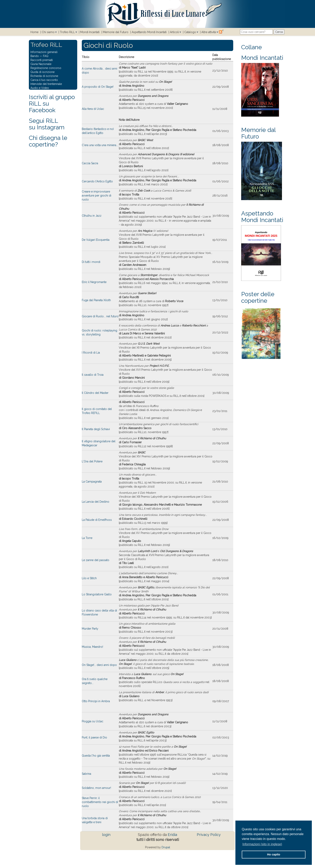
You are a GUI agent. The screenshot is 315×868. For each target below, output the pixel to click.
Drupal (166, 847)
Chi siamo (48, 32)
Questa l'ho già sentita (96, 756)
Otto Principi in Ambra (96, 701)
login (106, 835)
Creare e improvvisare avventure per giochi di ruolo (97, 196)
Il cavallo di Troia (93, 375)
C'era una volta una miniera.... (100, 145)
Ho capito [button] (274, 854)
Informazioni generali (44, 52)
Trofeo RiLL (67, 32)
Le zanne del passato (96, 560)
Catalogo (190, 32)
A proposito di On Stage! (98, 87)
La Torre (87, 538)
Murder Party (90, 629)
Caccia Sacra (90, 163)
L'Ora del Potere (92, 461)
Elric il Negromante (94, 282)
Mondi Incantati (90, 32)
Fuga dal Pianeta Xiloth (96, 300)
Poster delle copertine (258, 297)
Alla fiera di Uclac (93, 109)
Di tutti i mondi (91, 262)
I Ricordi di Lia (91, 353)
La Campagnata (92, 482)
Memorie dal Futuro (116, 32)
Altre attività (209, 32)
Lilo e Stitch (89, 578)
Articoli (174, 32)
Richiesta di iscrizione (44, 76)
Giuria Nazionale (41, 64)
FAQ (46, 56)
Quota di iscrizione (42, 72)
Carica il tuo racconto (44, 80)
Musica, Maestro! (92, 647)
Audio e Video (40, 88)
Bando (35, 56)
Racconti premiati (42, 60)
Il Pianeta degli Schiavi (96, 429)
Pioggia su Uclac (93, 721)
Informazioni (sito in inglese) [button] (262, 844)
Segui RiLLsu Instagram (47, 124)
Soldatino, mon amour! (96, 788)
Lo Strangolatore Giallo (97, 594)
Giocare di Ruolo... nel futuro (100, 316)
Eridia (172, 835)
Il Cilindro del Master (95, 393)
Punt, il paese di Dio (94, 737)
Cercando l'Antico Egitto (97, 181)
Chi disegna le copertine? (48, 141)
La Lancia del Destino (96, 502)
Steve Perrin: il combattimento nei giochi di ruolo (100, 802)
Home (34, 32)
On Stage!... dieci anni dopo (99, 665)
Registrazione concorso (46, 68)
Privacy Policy (209, 835)
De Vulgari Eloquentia (96, 240)
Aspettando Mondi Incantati (149, 32)
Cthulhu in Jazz (92, 216)
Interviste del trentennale (46, 84)
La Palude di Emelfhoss (97, 520)
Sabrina (86, 774)
